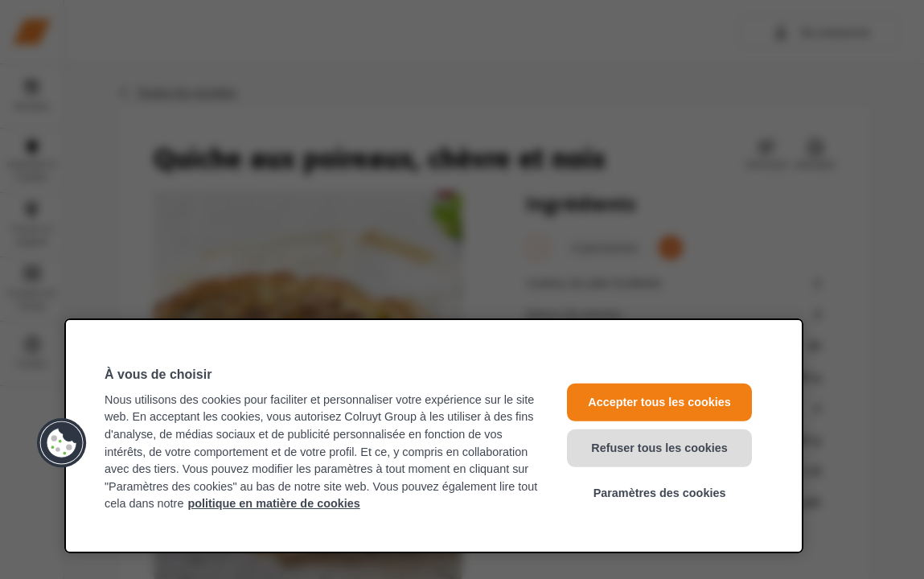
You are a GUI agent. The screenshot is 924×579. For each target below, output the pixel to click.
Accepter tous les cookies (659, 402)
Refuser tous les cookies (659, 447)
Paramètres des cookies (660, 493)
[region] (434, 436)
